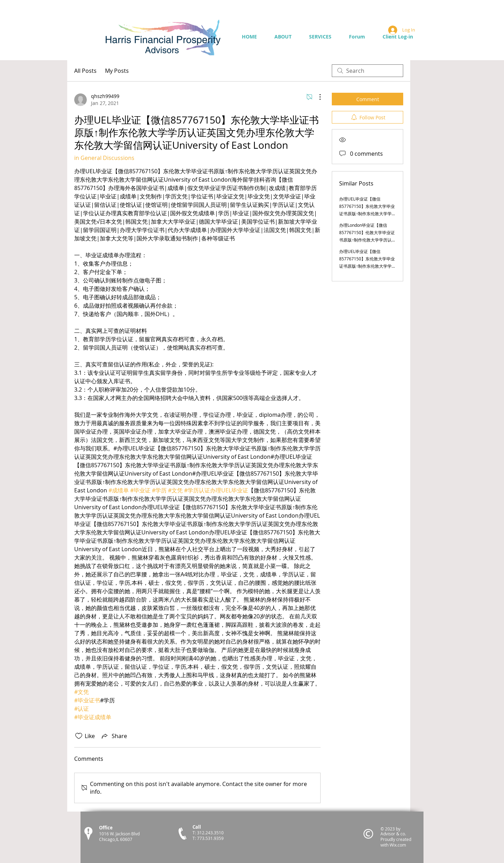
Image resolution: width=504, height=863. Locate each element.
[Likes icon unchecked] (79, 736)
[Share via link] (114, 736)
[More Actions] (316, 97)
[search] (367, 71)
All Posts (85, 71)
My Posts (117, 71)
